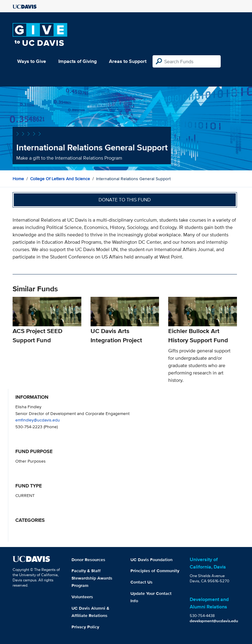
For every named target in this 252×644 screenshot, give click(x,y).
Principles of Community (155, 571)
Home (18, 179)
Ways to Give (32, 61)
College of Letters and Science (60, 179)
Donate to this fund (125, 200)
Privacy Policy (85, 627)
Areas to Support (128, 61)
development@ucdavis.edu (214, 621)
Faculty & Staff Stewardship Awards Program (92, 578)
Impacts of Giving (78, 61)
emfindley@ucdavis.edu (38, 420)
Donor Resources (88, 560)
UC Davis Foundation (151, 560)
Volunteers (82, 597)
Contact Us (142, 582)
